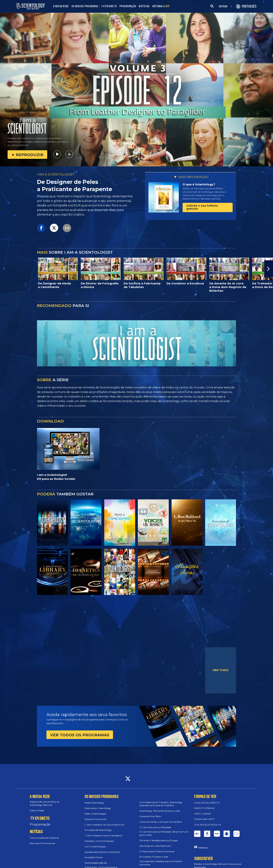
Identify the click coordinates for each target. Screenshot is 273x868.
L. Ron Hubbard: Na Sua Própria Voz (104, 825)
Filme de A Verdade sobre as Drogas (158, 840)
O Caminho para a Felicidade (155, 827)
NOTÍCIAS (144, 6)
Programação (40, 824)
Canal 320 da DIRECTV (207, 803)
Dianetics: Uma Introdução (99, 841)
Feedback (203, 848)
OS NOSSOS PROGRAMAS (85, 6)
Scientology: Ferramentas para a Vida (160, 811)
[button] (269, 269)
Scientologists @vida (96, 863)
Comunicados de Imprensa (44, 838)
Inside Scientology (94, 803)
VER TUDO (220, 670)
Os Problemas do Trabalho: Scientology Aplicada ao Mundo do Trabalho (161, 804)
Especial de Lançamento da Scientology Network (45, 803)
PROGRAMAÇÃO (128, 6)
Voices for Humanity (96, 819)
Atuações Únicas (93, 857)
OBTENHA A (161, 6)
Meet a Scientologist (95, 814)
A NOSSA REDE (61, 6)
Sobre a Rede (37, 810)
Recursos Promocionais (42, 843)
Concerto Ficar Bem (150, 816)
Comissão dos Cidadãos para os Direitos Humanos (161, 863)
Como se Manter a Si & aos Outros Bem (161, 822)
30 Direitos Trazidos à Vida (154, 857)
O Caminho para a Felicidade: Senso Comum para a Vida (164, 833)
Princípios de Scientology (98, 830)
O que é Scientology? (199, 184)
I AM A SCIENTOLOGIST (56, 174)
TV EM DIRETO (109, 6)
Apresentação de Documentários (102, 852)
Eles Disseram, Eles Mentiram (155, 846)
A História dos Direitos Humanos (157, 851)
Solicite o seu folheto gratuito (202, 207)
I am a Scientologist (95, 846)
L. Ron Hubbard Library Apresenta (103, 835)
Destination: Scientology (98, 808)
